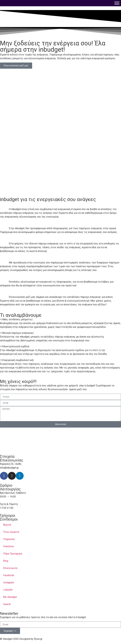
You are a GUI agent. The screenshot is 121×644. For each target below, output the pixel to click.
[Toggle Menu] (117, 3)
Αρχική (7, 525)
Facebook (9, 575)
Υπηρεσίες (9, 539)
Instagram (9, 583)
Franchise (9, 546)
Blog (6, 561)
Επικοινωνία (10, 568)
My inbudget (10, 597)
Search (7, 604)
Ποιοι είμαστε (11, 532)
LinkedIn (8, 590)
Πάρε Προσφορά (13, 554)
